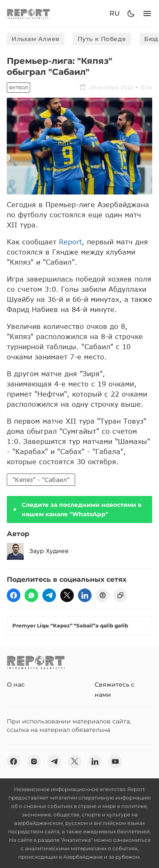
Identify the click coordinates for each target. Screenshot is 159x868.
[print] (103, 595)
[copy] (120, 595)
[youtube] (115, 761)
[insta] (34, 761)
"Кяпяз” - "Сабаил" (41, 480)
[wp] (31, 595)
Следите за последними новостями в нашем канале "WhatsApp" (77, 509)
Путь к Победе (102, 39)
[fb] (14, 595)
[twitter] (67, 595)
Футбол (18, 88)
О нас (16, 685)
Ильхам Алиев (36, 39)
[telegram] (49, 595)
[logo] (28, 14)
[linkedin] (85, 595)
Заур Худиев (38, 551)
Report (70, 242)
